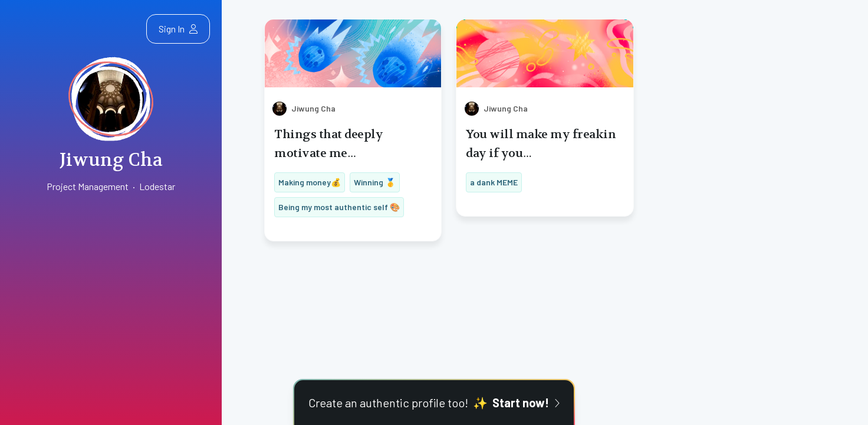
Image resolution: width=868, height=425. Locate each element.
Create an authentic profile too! (434, 403)
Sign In (178, 29)
